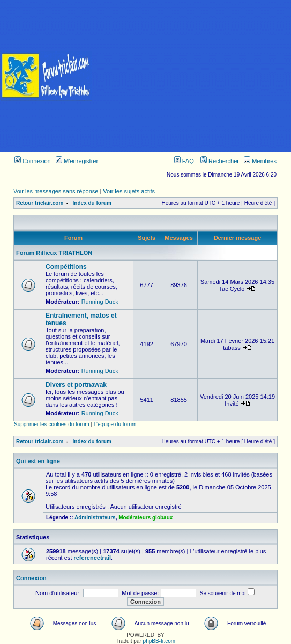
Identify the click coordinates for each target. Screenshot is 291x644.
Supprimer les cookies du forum (52, 424)
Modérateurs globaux (145, 518)
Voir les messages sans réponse (56, 191)
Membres (260, 161)
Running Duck (100, 302)
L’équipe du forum (115, 424)
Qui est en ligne (38, 461)
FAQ (184, 161)
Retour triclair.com (40, 203)
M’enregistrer (77, 161)
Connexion (33, 161)
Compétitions (66, 267)
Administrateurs (95, 518)
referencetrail (92, 558)
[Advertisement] (192, 76)
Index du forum (92, 203)
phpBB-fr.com (159, 641)
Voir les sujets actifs (129, 191)
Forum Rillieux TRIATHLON (54, 253)
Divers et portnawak (76, 385)
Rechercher (220, 161)
